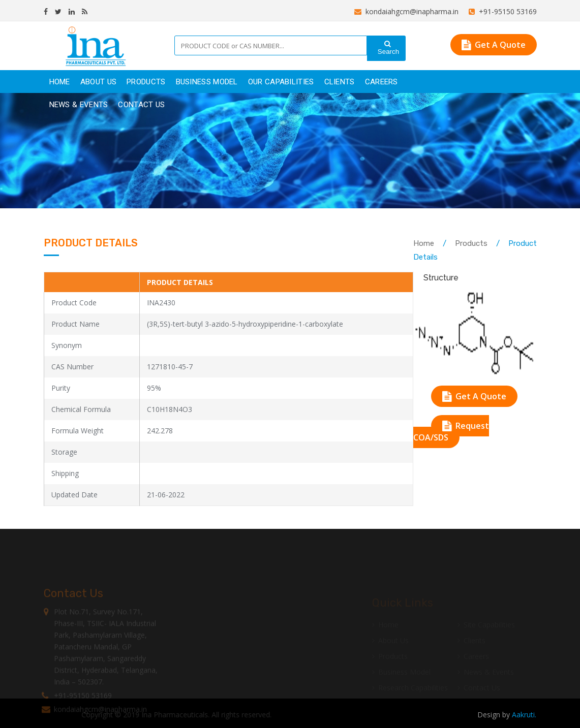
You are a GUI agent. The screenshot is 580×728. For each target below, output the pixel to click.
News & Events (79, 105)
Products (471, 243)
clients (340, 82)
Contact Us (141, 105)
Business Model (207, 82)
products (146, 82)
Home (60, 82)
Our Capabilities (281, 82)
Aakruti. (524, 715)
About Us (98, 82)
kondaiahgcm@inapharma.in (406, 11)
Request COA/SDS (451, 432)
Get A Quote (494, 45)
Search (387, 48)
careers (381, 82)
